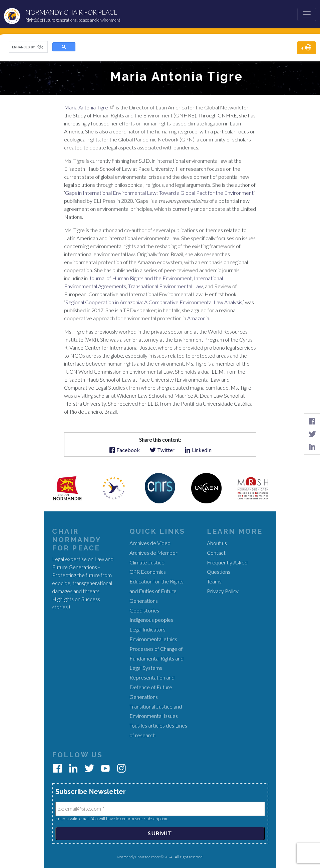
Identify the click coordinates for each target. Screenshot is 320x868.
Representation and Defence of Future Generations (152, 687)
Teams (214, 581)
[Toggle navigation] (307, 14)
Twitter (162, 450)
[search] (28, 47)
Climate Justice (147, 562)
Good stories (144, 610)
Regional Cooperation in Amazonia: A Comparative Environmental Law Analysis (154, 302)
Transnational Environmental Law (165, 286)
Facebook (124, 450)
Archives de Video (150, 543)
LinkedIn (198, 450)
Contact (216, 553)
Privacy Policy (223, 591)
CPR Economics (148, 572)
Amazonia (198, 318)
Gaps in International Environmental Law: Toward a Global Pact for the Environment (159, 193)
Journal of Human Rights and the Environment (140, 278)
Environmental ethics (153, 639)
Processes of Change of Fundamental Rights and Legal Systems (156, 658)
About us (217, 543)
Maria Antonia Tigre (86, 107)
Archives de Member (153, 553)
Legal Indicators (147, 629)
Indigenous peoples (151, 620)
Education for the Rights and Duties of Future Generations (156, 591)
